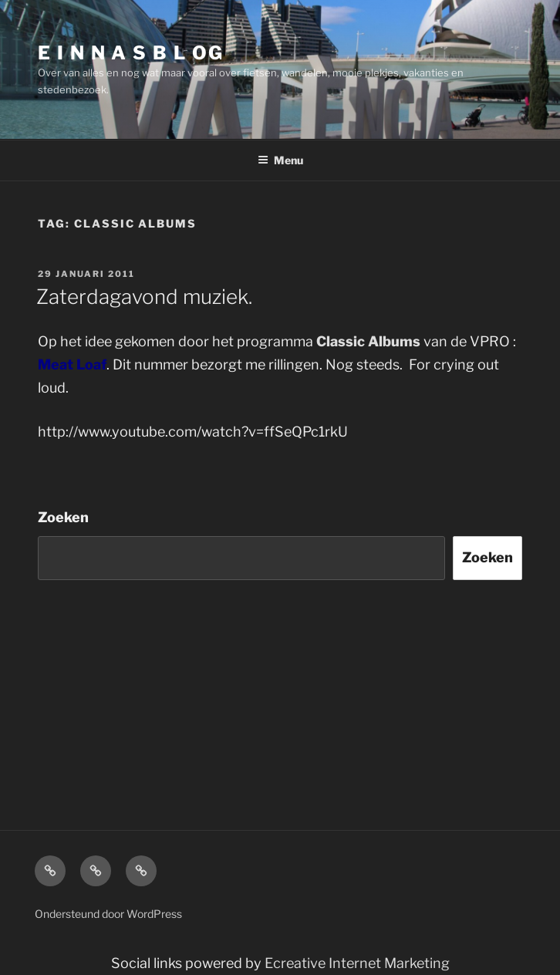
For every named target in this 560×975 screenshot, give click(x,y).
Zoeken (63, 517)
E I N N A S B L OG (131, 53)
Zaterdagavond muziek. (144, 297)
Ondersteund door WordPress (108, 914)
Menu (280, 160)
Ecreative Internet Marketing (357, 963)
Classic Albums (370, 341)
